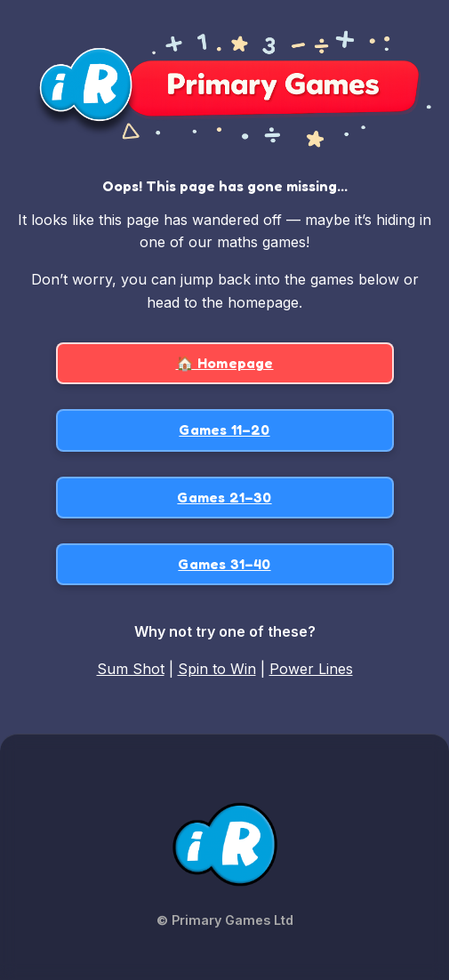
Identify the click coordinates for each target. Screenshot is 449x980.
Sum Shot (131, 669)
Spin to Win (217, 669)
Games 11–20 (224, 430)
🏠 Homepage (225, 363)
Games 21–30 (224, 497)
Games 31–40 (224, 564)
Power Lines (311, 669)
